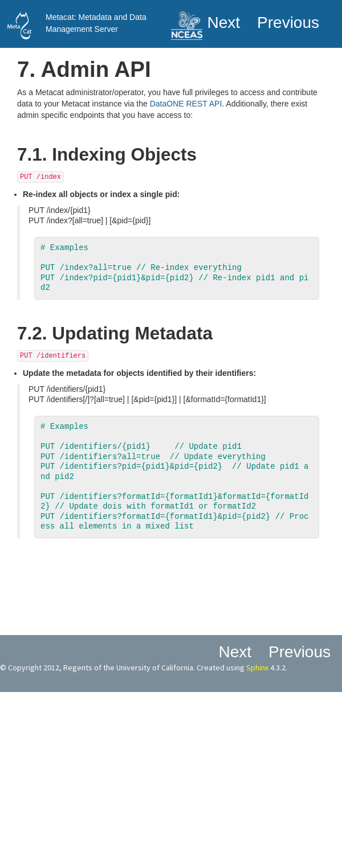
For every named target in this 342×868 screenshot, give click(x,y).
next (223, 22)
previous (288, 22)
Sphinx (257, 668)
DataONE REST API (186, 104)
